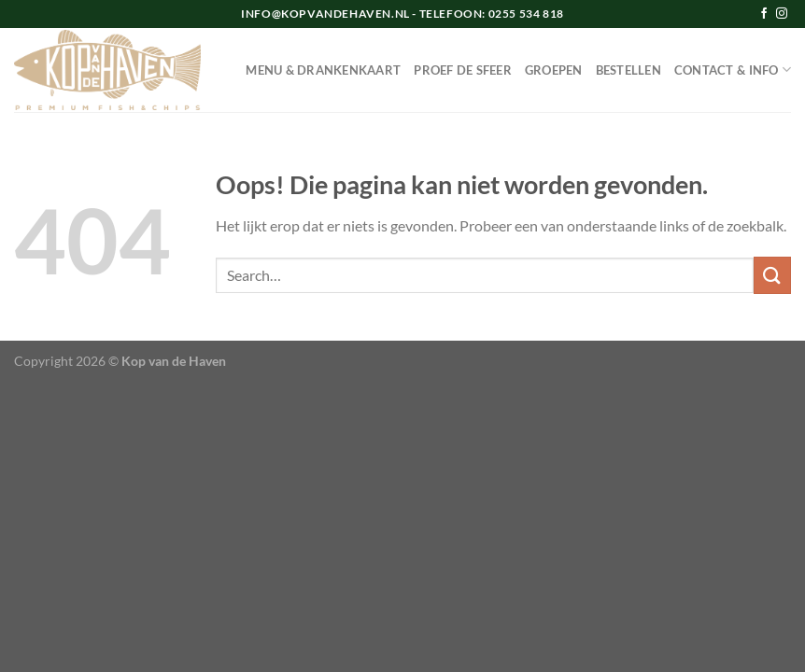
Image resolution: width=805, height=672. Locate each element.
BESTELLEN (628, 70)
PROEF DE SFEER (463, 70)
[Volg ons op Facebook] (764, 14)
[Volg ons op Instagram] (782, 14)
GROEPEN (554, 70)
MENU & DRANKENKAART (323, 70)
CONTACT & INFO (733, 70)
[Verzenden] (772, 275)
